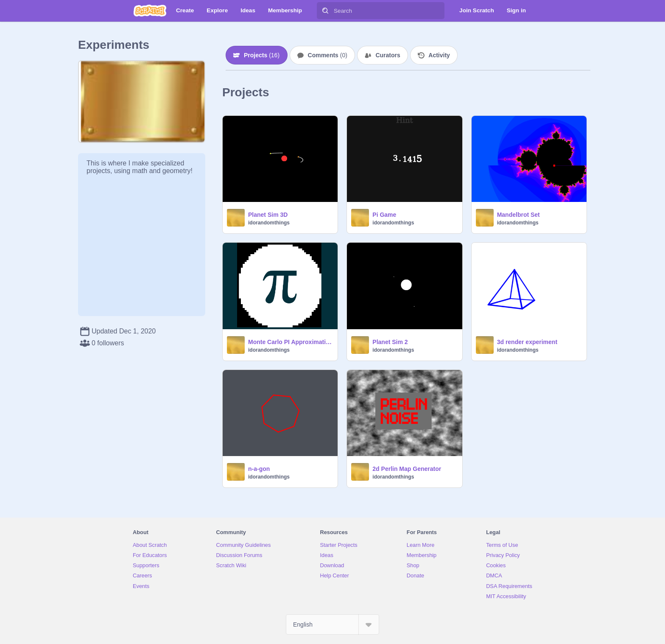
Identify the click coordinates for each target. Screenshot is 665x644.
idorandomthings (269, 223)
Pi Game (384, 215)
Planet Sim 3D (268, 215)
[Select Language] (332, 624)
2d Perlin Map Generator (407, 469)
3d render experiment (527, 342)
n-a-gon (259, 469)
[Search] (325, 11)
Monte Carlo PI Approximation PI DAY (290, 342)
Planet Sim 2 (390, 342)
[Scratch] (150, 11)
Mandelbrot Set (518, 215)
